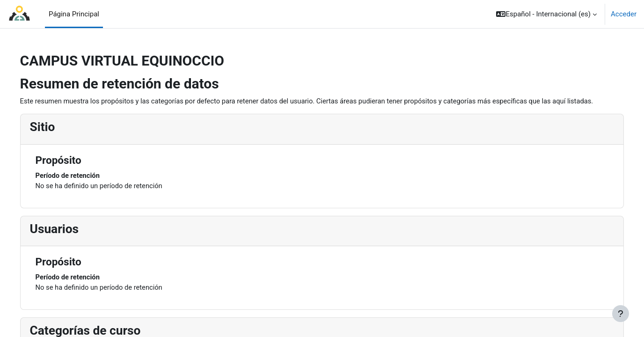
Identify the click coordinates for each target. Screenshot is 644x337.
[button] (546, 14)
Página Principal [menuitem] (74, 14)
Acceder (624, 14)
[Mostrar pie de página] (621, 314)
